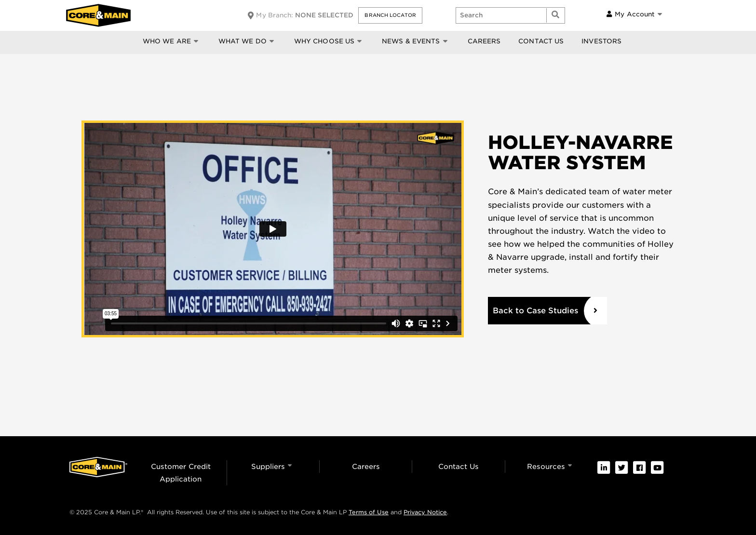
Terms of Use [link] (369, 512)
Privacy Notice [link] (425, 512)
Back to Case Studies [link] (535, 311)
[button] (390, 15)
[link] (604, 468)
